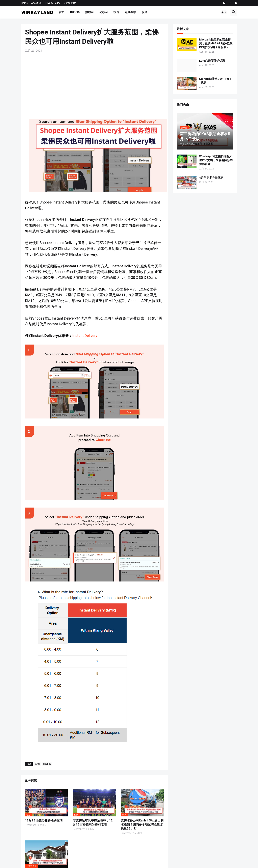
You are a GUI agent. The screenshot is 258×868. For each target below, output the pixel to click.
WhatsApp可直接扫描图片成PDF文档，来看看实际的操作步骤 (216, 160)
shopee (47, 764)
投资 (116, 12)
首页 (62, 12)
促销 (145, 12)
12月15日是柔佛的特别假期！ (45, 820)
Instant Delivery (85, 336)
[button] (224, 12)
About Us (36, 3)
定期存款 (130, 12)
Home (24, 3)
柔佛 (37, 764)
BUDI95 (75, 12)
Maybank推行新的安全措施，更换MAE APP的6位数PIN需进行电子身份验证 (216, 43)
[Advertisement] (94, 86)
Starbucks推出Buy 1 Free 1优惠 (215, 81)
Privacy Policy (53, 3)
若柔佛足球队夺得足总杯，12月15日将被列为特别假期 (93, 822)
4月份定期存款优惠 (211, 178)
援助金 (89, 12)
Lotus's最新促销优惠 (212, 61)
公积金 (104, 12)
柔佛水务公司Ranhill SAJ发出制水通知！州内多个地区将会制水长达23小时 (142, 825)
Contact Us (70, 3)
